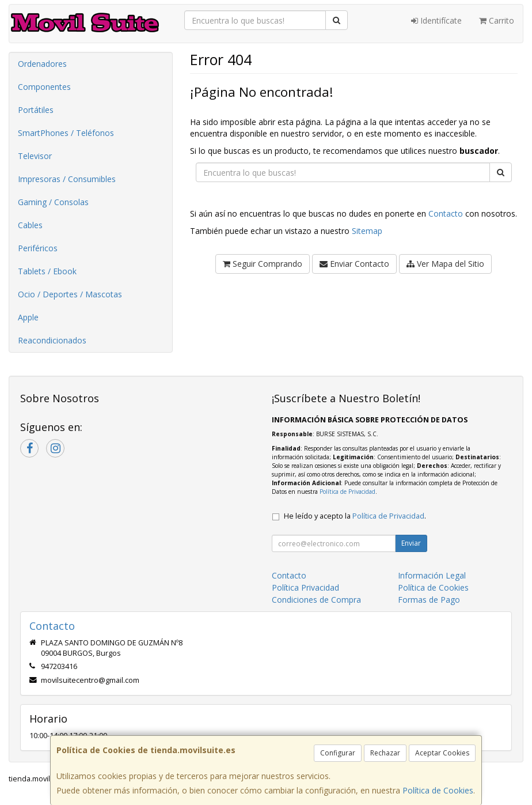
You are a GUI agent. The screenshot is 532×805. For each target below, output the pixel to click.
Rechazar (385, 753)
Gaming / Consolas (53, 202)
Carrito (497, 20)
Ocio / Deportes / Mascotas (70, 294)
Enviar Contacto (354, 264)
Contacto (446, 213)
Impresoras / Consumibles (67, 179)
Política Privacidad (305, 587)
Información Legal (432, 575)
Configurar (338, 753)
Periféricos (38, 248)
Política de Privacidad (347, 492)
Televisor (35, 156)
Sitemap (367, 231)
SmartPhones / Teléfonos (66, 133)
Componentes (44, 87)
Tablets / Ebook (47, 271)
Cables (30, 225)
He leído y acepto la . (355, 516)
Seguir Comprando (263, 264)
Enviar (411, 543)
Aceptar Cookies (442, 753)
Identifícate (436, 20)
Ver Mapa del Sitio (445, 264)
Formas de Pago (429, 600)
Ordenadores (42, 64)
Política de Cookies (438, 790)
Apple (28, 317)
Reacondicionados (52, 340)
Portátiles (36, 110)
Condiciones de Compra (316, 600)
